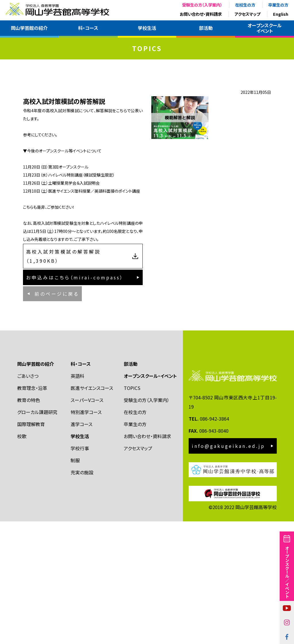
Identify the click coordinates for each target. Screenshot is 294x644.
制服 (75, 583)
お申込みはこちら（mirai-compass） (75, 383)
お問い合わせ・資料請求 (201, 14)
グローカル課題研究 (37, 535)
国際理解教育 (31, 547)
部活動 (206, 28)
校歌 (22, 559)
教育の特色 (29, 523)
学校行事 (80, 571)
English (281, 14)
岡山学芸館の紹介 (29, 28)
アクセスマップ (247, 14)
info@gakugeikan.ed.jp (228, 568)
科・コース (88, 28)
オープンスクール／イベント (287, 572)
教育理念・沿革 (32, 510)
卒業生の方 (278, 5)
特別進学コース (86, 535)
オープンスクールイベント (265, 28)
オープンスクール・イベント (150, 498)
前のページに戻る (57, 408)
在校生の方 (245, 5)
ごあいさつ (28, 498)
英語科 (78, 498)
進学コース (82, 547)
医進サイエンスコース (92, 510)
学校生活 (147, 28)
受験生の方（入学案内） (202, 5)
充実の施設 (82, 595)
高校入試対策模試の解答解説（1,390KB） (63, 353)
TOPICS (132, 510)
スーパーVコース (87, 523)
